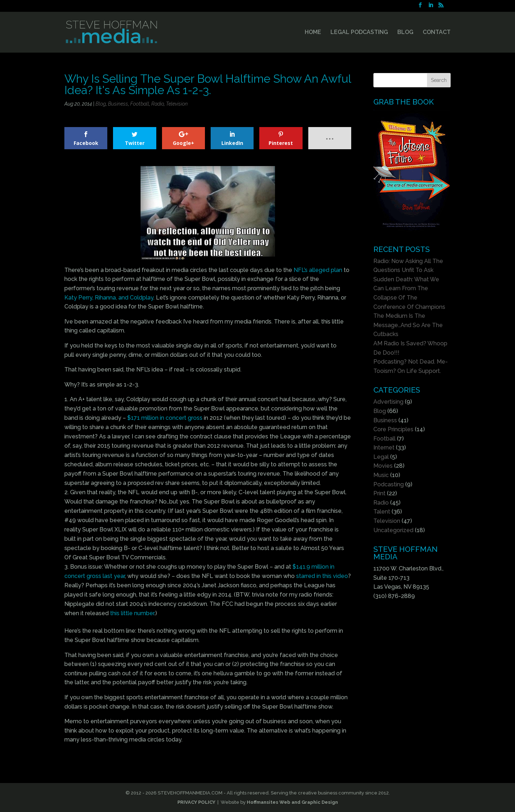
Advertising (388, 402)
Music (381, 475)
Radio (158, 104)
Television (177, 104)
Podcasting (389, 484)
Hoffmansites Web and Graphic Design (292, 802)
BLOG (405, 33)
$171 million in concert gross (165, 418)
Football (140, 104)
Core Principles (393, 429)
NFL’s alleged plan (318, 270)
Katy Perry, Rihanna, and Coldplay (109, 298)
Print (379, 493)
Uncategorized (393, 530)
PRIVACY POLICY (196, 802)
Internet (384, 448)
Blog (101, 104)
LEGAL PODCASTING (359, 33)
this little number (132, 613)
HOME (313, 33)
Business (118, 104)
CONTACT (437, 33)
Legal (381, 457)
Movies (383, 466)
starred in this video (322, 576)
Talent (382, 512)
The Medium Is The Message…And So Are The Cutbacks (408, 325)
